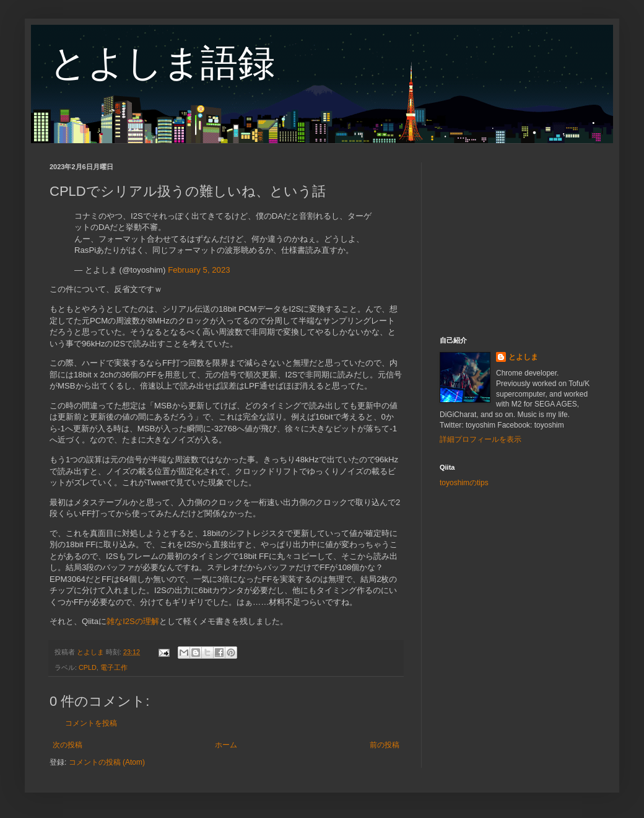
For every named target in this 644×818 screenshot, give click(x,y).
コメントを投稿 (91, 723)
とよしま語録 (162, 63)
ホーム (226, 745)
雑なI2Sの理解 (133, 621)
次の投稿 (67, 745)
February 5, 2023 (199, 270)
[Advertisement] (517, 240)
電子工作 (114, 667)
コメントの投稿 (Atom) (107, 762)
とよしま (523, 357)
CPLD (88, 667)
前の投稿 (385, 745)
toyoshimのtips (464, 483)
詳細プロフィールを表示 (481, 439)
